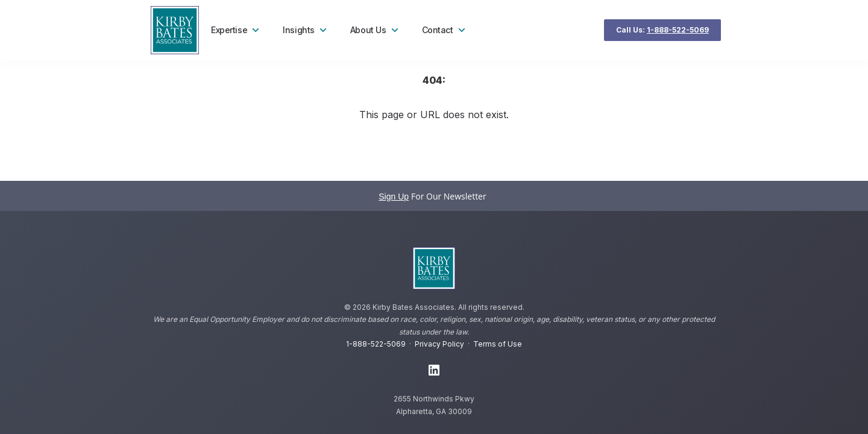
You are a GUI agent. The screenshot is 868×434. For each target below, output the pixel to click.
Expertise (236, 30)
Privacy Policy (439, 344)
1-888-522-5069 (376, 344)
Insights (306, 30)
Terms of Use (498, 344)
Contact (445, 30)
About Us (376, 30)
